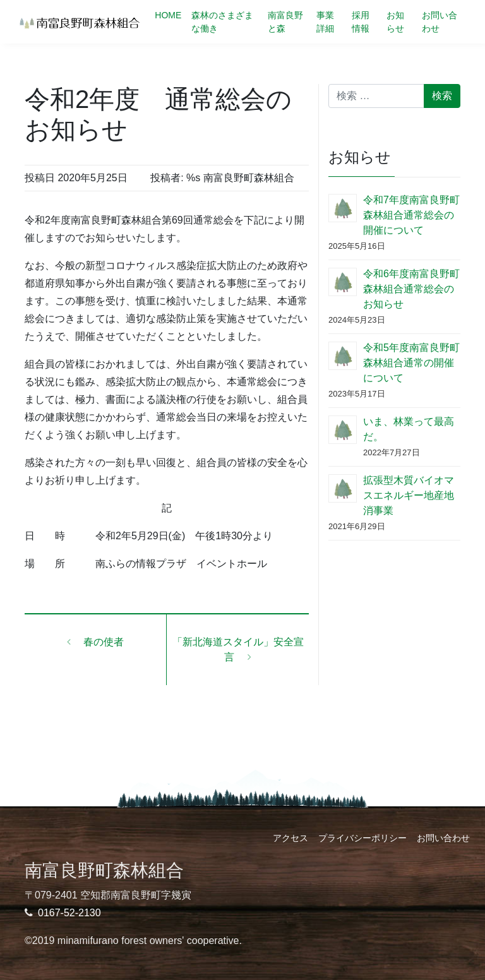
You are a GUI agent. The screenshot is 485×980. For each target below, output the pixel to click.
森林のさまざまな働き (222, 22)
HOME (168, 15)
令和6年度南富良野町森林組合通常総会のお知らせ (411, 289)
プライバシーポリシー (362, 838)
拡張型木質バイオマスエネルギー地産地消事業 (409, 495)
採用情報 (361, 22)
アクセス (290, 838)
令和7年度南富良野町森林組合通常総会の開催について (411, 215)
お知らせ (395, 22)
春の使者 (95, 642)
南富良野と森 (285, 22)
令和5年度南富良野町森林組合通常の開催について (411, 363)
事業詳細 (325, 22)
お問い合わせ (440, 22)
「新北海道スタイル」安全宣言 (238, 649)
